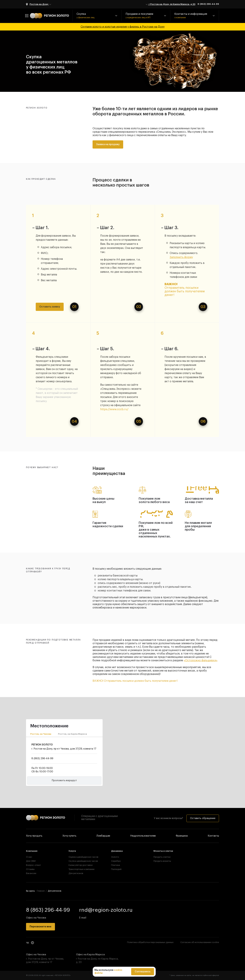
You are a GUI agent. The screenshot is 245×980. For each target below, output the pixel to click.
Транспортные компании (80, 869)
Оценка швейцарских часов (80, 857)
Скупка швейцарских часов (80, 861)
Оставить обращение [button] (203, 818)
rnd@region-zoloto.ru (106, 910)
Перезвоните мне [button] (40, 927)
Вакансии (31, 873)
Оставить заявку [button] (50, 307)
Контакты (213, 836)
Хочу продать (34, 836)
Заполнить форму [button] (181, 257)
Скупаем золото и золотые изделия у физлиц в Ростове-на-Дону (123, 27)
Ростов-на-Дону (41, 4)
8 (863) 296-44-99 (208, 4)
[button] (97, 16)
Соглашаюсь (143, 972)
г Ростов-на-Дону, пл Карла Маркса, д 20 (170, 4)
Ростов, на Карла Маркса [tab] (72, 734)
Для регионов (76, 873)
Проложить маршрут (64, 781)
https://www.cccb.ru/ (114, 409)
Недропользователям (143, 836)
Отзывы (30, 869)
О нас (29, 857)
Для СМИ (31, 861)
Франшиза (182, 836)
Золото (115, 857)
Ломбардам (103, 836)
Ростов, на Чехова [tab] (41, 734)
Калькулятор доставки (80, 865)
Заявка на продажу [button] (108, 144)
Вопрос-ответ (34, 865)
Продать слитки (162, 857)
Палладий (116, 869)
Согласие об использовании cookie (200, 942)
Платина (116, 865)
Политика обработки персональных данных (150, 942)
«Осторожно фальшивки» (201, 660)
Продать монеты (162, 861)
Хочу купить (69, 836)
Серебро (116, 861)
